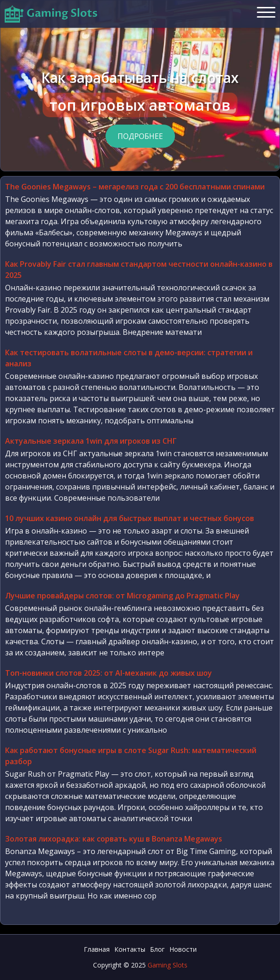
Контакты (130, 949)
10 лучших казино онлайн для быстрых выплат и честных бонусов (130, 518)
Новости (183, 949)
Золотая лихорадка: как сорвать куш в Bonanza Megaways (114, 839)
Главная (97, 949)
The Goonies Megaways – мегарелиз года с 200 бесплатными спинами (135, 187)
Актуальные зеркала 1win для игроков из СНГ (91, 441)
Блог (157, 949)
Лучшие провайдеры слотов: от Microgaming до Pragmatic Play (122, 596)
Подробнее (140, 136)
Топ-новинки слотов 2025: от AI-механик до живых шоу (109, 673)
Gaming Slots (168, 965)
